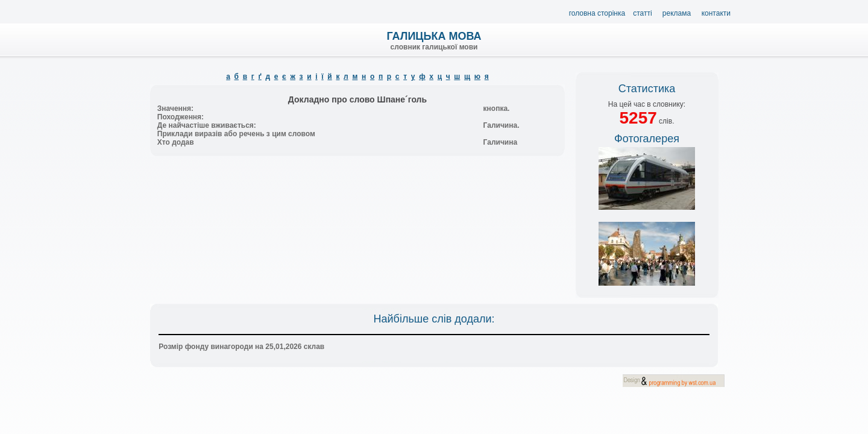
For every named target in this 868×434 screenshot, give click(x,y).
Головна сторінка (597, 13)
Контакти (716, 13)
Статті (642, 13)
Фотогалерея (647, 139)
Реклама (677, 13)
